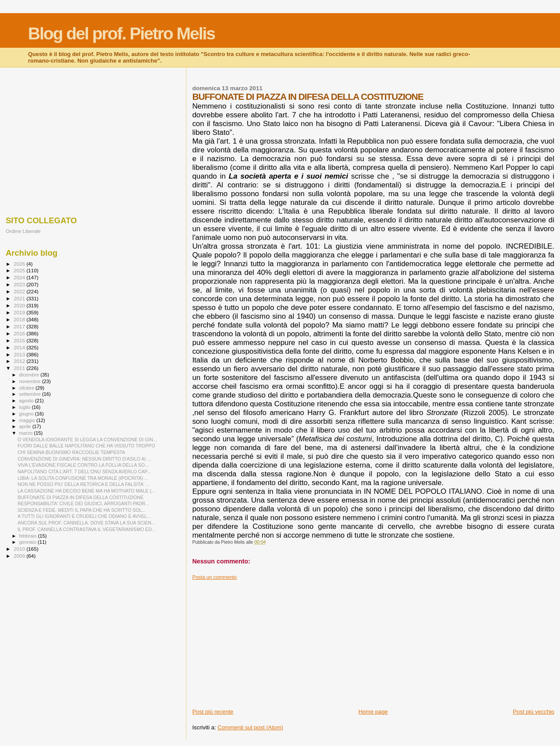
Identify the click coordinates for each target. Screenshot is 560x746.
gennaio (29, 542)
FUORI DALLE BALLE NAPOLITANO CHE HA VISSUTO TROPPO (86, 446)
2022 (20, 291)
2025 (20, 270)
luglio (26, 407)
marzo (27, 433)
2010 (20, 549)
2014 (20, 347)
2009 (20, 556)
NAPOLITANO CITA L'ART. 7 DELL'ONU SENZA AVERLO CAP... (84, 472)
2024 (20, 277)
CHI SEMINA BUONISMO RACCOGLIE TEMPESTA (71, 452)
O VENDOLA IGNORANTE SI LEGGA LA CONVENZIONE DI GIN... (87, 440)
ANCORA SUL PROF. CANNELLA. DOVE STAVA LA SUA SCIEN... (86, 523)
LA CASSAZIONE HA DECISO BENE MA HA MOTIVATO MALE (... (86, 491)
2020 (20, 305)
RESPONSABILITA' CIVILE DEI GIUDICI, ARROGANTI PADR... (83, 503)
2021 (20, 298)
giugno (27, 414)
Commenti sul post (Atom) (250, 727)
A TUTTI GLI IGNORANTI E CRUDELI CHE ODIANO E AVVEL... (84, 516)
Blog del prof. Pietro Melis (121, 33)
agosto (27, 401)
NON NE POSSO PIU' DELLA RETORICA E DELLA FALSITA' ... (83, 484)
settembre (31, 394)
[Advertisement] (373, 641)
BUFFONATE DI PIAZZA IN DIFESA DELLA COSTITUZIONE (80, 497)
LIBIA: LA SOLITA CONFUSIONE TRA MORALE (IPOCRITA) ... (83, 478)
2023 (20, 284)
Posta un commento (214, 577)
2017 (20, 326)
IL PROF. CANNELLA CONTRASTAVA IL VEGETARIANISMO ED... (86, 529)
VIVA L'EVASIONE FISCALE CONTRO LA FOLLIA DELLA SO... (83, 465)
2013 (20, 354)
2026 (20, 264)
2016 (20, 333)
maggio (28, 420)
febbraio (29, 536)
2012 (20, 361)
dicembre (30, 375)
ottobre (28, 388)
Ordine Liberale (23, 231)
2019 (20, 312)
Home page (373, 712)
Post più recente (213, 712)
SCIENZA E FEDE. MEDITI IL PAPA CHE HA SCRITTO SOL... (82, 510)
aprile (26, 426)
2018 (20, 319)
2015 (20, 340)
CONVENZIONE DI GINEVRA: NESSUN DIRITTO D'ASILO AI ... (84, 459)
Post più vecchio (534, 712)
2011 (20, 368)
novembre (31, 381)
